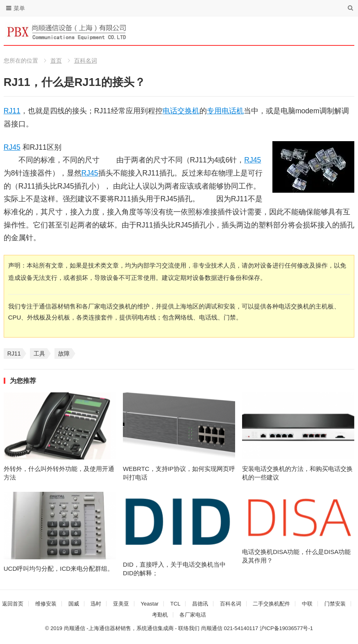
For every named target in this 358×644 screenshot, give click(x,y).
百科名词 (86, 61)
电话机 (233, 111)
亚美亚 (121, 604)
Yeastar (150, 604)
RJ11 (12, 111)
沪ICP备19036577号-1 (286, 628)
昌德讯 (200, 604)
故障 (64, 354)
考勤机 (160, 615)
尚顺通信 (212, 628)
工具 (39, 354)
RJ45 (12, 147)
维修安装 (46, 604)
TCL (176, 604)
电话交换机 (181, 111)
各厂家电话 (193, 615)
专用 (214, 111)
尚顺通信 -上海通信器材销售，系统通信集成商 (119, 628)
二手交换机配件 (271, 604)
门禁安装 (335, 604)
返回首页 (13, 604)
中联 (307, 604)
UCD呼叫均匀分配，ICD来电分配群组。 (59, 569)
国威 (74, 604)
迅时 (96, 604)
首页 (56, 61)
